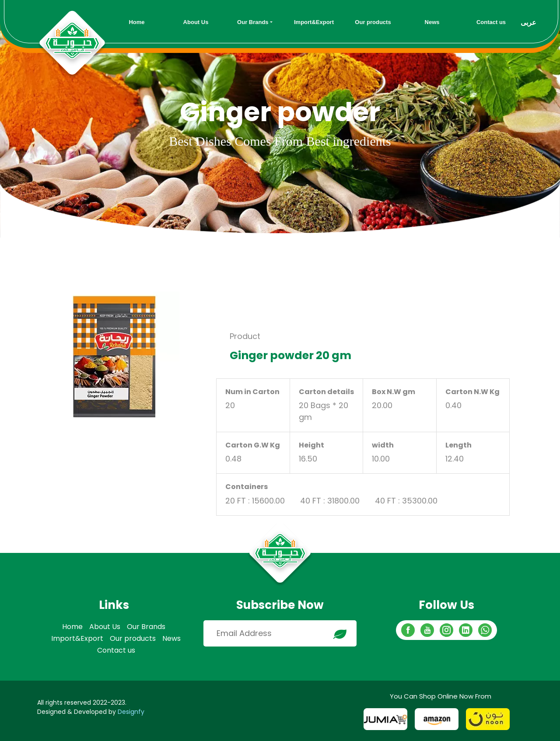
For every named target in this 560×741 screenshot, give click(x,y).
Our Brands (146, 627)
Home (72, 627)
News (171, 638)
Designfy (131, 712)
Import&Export (77, 638)
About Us (105, 627)
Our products (133, 638)
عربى (528, 23)
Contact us (116, 650)
